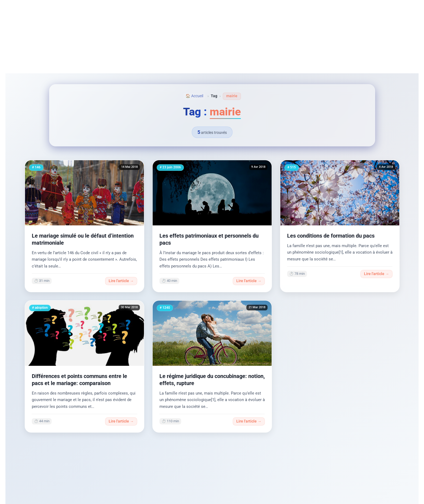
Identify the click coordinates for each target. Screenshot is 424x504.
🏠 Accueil (194, 96)
